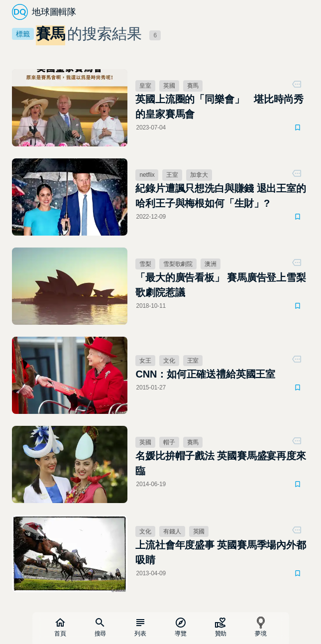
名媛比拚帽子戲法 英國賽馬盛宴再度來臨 (220, 463)
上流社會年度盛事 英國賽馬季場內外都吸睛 (220, 552)
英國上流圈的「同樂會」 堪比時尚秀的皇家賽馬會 (219, 107)
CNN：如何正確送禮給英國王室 (205, 374)
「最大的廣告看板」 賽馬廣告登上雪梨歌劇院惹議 (220, 285)
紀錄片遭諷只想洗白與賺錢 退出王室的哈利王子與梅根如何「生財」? (220, 196)
